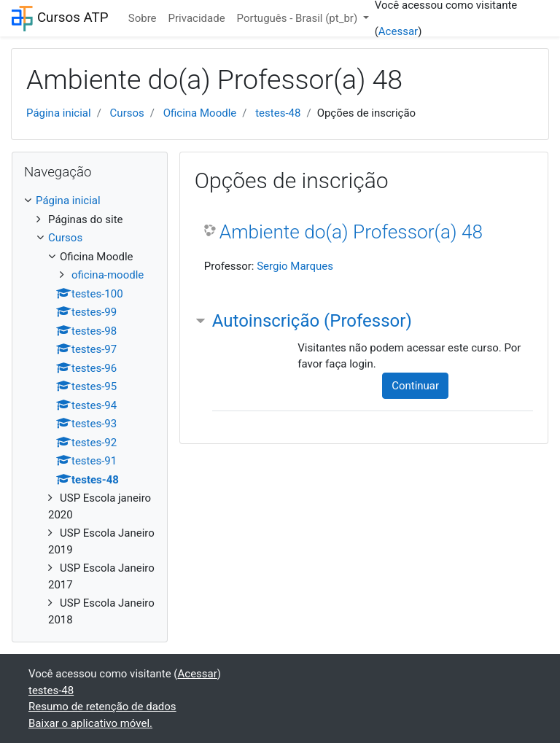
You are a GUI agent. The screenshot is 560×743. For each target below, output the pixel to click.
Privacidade (197, 18)
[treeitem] (90, 201)
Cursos (127, 113)
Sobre (143, 18)
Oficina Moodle (200, 113)
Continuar (415, 386)
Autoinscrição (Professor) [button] (312, 321)
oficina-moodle (108, 275)
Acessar (398, 31)
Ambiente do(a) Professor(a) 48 (351, 232)
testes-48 (278, 113)
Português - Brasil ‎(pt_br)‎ (299, 18)
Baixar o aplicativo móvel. (90, 723)
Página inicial (59, 113)
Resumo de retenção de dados (102, 707)
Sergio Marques (295, 266)
